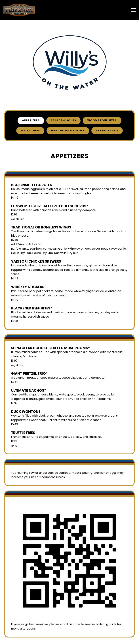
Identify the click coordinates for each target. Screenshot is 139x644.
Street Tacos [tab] (107, 131)
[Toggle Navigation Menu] (133, 10)
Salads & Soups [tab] (63, 121)
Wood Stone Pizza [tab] (102, 121)
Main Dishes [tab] (30, 131)
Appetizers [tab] (31, 121)
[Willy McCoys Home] (19, 10)
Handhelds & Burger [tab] (68, 131)
